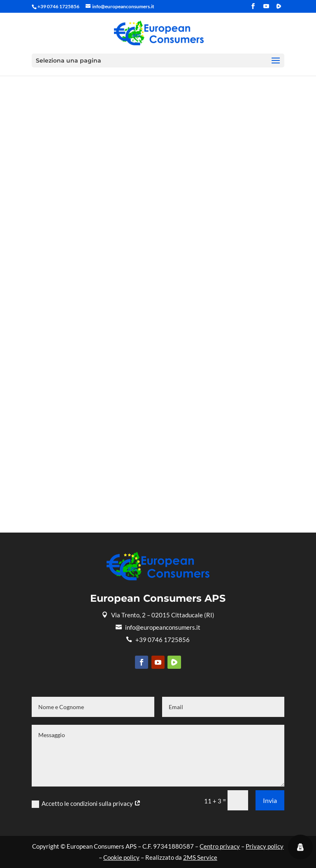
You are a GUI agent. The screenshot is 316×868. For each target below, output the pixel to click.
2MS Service (200, 857)
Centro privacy (220, 846)
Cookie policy (121, 857)
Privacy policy (265, 846)
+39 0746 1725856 (158, 640)
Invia (270, 800)
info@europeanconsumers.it (158, 627)
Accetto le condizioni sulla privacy (86, 804)
